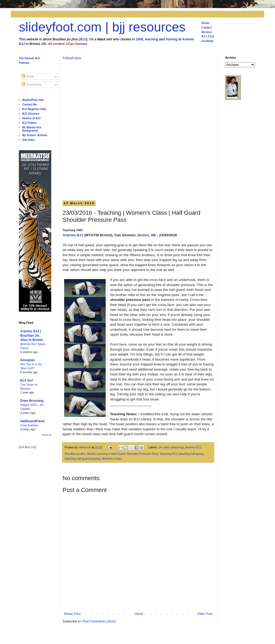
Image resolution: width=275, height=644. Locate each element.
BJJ (83, 39)
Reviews (207, 32)
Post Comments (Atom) (99, 621)
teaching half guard (191, 454)
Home (205, 23)
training (171, 39)
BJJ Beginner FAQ (34, 109)
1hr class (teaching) (171, 447)
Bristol (143, 235)
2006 (140, 39)
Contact (207, 27)
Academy (207, 41)
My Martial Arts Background (32, 129)
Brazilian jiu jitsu (75, 454)
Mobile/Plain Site (33, 100)
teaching (151, 39)
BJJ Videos (30, 123)
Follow (67, 58)
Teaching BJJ (169, 454)
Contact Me (30, 105)
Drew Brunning (32, 401)
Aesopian (27, 360)
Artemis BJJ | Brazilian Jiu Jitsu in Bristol (31, 336)
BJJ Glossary (31, 114)
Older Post (205, 614)
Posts (28, 76)
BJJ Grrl (27, 381)
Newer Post (72, 614)
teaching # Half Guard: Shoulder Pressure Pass (127, 454)
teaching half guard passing (82, 459)
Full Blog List (27, 447)
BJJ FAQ (208, 36)
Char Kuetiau (29, 425)
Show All (47, 435)
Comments (32, 85)
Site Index (29, 140)
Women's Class (112, 459)
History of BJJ (32, 118)
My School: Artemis (35, 135)
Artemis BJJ (73, 235)
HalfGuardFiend (32, 421)
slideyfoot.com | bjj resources (102, 27)
